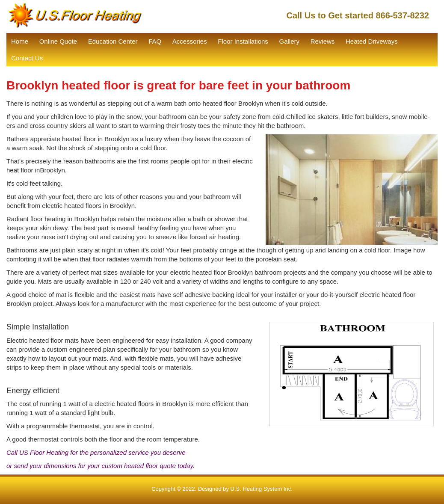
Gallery (290, 41)
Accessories (190, 41)
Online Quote (58, 41)
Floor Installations (243, 41)
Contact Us (27, 58)
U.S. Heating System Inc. (262, 489)
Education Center (113, 41)
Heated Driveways (372, 41)
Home (20, 41)
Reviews (323, 41)
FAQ (155, 41)
